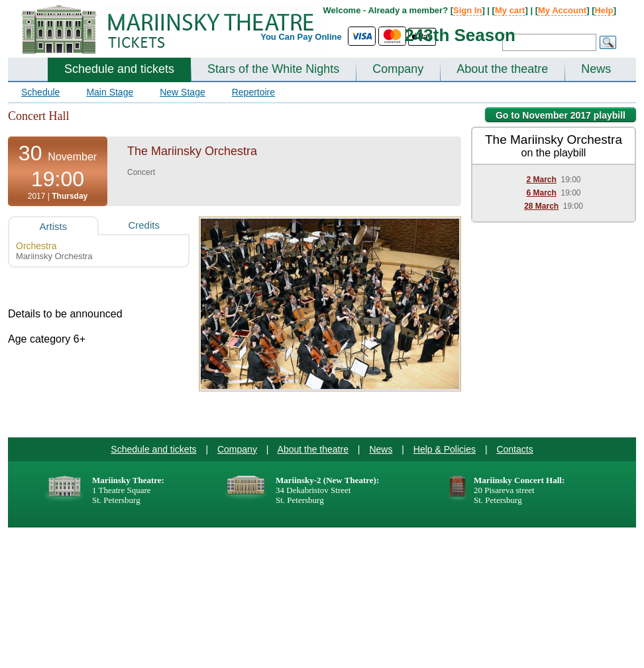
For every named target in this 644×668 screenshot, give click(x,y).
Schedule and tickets (119, 69)
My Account (562, 10)
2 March (541, 180)
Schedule (40, 92)
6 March (541, 193)
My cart (510, 10)
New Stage (182, 92)
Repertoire (253, 92)
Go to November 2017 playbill (561, 115)
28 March (541, 206)
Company (398, 69)
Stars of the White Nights (273, 69)
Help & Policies (445, 449)
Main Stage (110, 92)
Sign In (467, 10)
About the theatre (502, 69)
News (596, 69)
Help (604, 10)
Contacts (514, 449)
